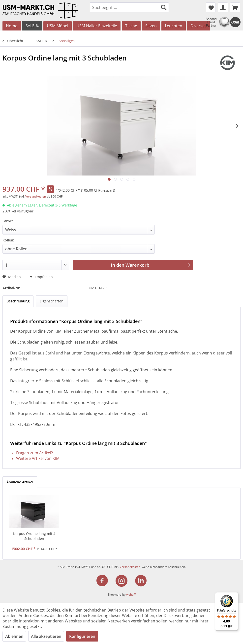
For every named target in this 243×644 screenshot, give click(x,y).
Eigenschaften (52, 301)
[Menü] (235, 595)
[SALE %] (32, 26)
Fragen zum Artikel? (32, 453)
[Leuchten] (174, 26)
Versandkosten (36, 196)
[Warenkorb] (235, 7)
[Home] (12, 26)
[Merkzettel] (211, 7)
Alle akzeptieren (46, 636)
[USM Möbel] (58, 26)
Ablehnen (14, 636)
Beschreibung (18, 301)
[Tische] (131, 26)
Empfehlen (41, 277)
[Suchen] (164, 7)
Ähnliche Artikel (20, 482)
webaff (131, 595)
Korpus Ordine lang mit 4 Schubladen (34, 536)
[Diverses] (198, 26)
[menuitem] (129, 7)
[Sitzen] (151, 26)
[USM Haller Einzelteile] (97, 26)
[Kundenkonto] (223, 7)
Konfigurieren (82, 636)
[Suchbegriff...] (129, 7)
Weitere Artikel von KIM (36, 458)
